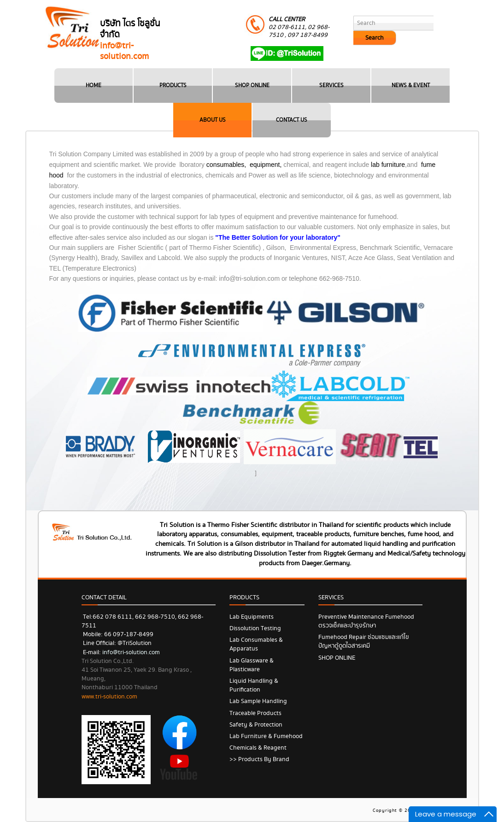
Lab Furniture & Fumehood (266, 736)
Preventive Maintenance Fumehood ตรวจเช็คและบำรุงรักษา (366, 621)
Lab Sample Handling (258, 701)
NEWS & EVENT (411, 86)
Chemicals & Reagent (258, 748)
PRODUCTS (173, 86)
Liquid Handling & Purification (254, 685)
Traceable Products (255, 713)
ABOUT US (213, 120)
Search (375, 38)
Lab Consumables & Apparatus (256, 644)
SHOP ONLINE (252, 86)
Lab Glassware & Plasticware (252, 665)
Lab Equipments (252, 617)
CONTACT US (292, 120)
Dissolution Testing (255, 628)
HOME (94, 86)
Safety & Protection (256, 725)
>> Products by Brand (259, 759)
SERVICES (331, 86)
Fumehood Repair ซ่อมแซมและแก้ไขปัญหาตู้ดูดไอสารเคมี (364, 642)
